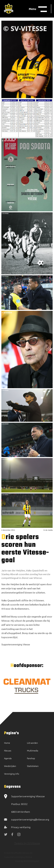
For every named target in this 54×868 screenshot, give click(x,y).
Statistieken (33, 766)
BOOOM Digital (31, 861)
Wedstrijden (10, 766)
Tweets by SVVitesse (27, 843)
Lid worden (32, 743)
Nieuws (8, 750)
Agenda (8, 758)
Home (7, 743)
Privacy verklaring (21, 827)
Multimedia (33, 750)
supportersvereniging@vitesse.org (30, 819)
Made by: (19, 861)
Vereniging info (12, 774)
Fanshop (31, 758)
